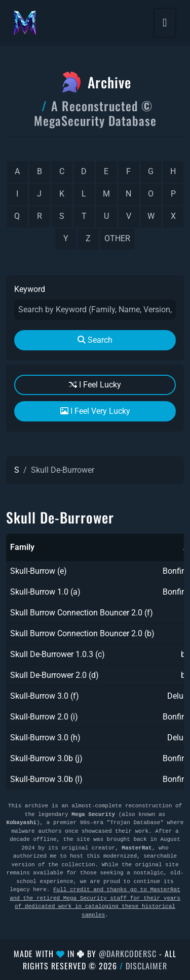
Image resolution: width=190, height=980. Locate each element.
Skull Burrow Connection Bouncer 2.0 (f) (82, 613)
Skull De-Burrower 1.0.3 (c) (58, 654)
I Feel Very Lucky (95, 411)
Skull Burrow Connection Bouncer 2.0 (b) (82, 633)
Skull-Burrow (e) (39, 571)
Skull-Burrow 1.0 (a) (45, 592)
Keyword (30, 289)
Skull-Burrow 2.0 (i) (44, 717)
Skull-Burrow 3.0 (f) (45, 696)
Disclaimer (146, 966)
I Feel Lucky (95, 385)
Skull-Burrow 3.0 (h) (45, 738)
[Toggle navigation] (165, 23)
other (117, 238)
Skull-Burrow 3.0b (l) (46, 779)
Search (95, 340)
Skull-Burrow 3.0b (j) (46, 758)
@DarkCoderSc (128, 954)
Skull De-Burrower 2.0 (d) (54, 675)
